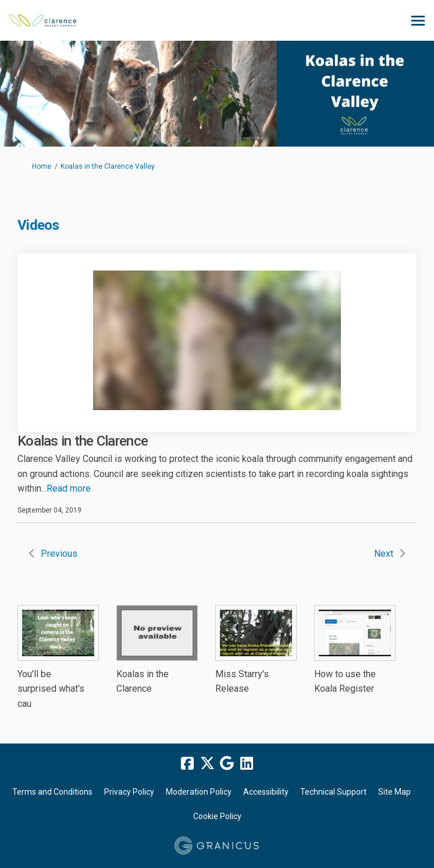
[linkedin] (247, 763)
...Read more (66, 488)
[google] (227, 763)
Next (384, 554)
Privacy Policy (129, 792)
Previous (59, 554)
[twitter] (207, 763)
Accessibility (266, 792)
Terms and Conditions (52, 792)
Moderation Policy (199, 792)
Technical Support (333, 792)
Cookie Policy (217, 816)
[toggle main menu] (418, 21)
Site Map (394, 792)
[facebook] (187, 763)
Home (42, 166)
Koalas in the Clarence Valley (108, 166)
